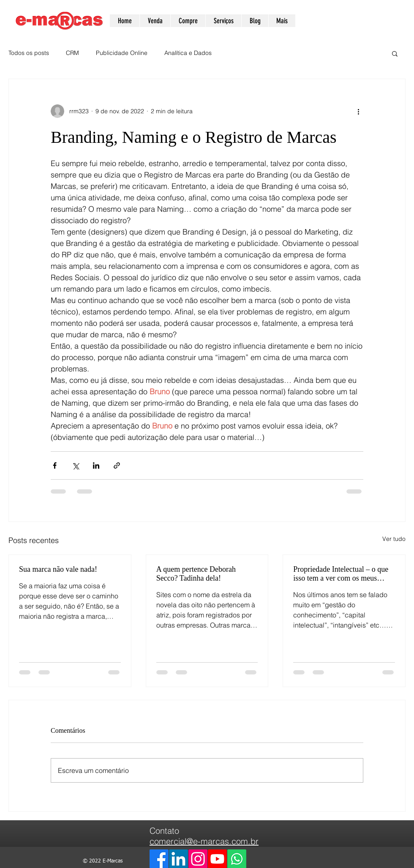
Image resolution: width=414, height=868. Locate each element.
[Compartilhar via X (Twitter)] (75, 465)
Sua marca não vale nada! (58, 569)
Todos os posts (29, 53)
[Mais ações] (358, 111)
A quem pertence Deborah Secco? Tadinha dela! (196, 574)
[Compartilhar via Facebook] (55, 465)
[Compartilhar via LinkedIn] (96, 465)
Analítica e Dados (188, 53)
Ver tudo (394, 539)
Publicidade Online (122, 53)
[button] (395, 53)
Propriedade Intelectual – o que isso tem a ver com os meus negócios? (341, 574)
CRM (72, 53)
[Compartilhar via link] (117, 465)
